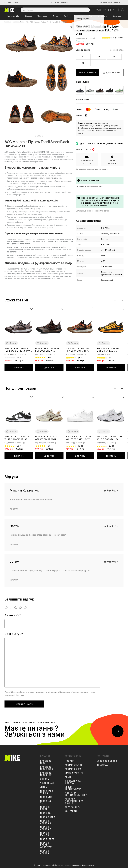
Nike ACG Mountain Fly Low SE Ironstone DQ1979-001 (18, 350)
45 (83, 63)
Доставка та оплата (98, 16)
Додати (13, 343)
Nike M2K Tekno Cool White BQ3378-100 (110, 438)
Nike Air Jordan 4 (46, 822)
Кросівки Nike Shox (46, 774)
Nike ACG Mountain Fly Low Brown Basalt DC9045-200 (47, 350)
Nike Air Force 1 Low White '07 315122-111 (79, 438)
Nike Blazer (47, 839)
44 (114, 57)
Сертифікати (73, 807)
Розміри (77, 16)
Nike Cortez (48, 817)
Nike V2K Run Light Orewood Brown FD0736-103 (47, 438)
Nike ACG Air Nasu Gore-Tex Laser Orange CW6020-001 (109, 350)
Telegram (103, 765)
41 (83, 57)
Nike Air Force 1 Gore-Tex (46, 845)
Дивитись (19, 368)
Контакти (117, 16)
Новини (70, 761)
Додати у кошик (112, 73)
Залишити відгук (24, 704)
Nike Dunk (46, 797)
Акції (66, 16)
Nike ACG (45, 813)
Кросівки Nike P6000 (47, 768)
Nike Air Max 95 (45, 834)
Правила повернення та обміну (74, 801)
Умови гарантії (74, 773)
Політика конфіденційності (76, 794)
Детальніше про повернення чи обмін (92, 211)
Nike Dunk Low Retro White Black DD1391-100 (18, 438)
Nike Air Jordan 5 (46, 828)
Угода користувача (73, 788)
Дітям (55, 16)
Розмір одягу (73, 769)
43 (99, 57)
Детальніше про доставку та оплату (92, 169)
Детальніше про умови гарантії (89, 186)
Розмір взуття (74, 765)
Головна (8, 22)
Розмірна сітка (116, 50)
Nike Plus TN (46, 802)
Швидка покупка (87, 73)
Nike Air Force (45, 808)
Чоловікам (42, 16)
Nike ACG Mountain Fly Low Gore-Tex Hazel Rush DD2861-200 (78, 350)
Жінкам (28, 16)
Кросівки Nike (13, 16)
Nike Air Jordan (45, 852)
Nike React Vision (47, 792)
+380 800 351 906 (12, 2)
